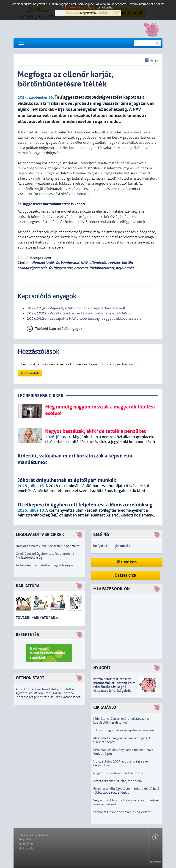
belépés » (100, 546)
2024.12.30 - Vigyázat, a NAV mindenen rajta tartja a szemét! (76, 308)
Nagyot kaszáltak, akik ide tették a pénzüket (48, 546)
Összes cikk (125, 575)
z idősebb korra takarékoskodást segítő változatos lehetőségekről (114, 687)
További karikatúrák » (37, 618)
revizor (114, 263)
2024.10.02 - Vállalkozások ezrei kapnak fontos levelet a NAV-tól (79, 313)
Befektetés (27, 635)
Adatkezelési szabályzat (33, 835)
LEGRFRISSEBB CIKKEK (41, 396)
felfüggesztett (60, 268)
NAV (84, 263)
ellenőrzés (98, 263)
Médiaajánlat (26, 849)
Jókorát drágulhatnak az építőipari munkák (124, 730)
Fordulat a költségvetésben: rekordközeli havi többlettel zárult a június (126, 791)
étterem (81, 268)
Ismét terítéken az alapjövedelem (118, 781)
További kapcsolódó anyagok (59, 329)
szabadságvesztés (32, 268)
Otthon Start (30, 678)
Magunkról (25, 839)
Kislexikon (127, 562)
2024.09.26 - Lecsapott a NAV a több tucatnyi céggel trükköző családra (84, 319)
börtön (127, 263)
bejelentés (125, 268)
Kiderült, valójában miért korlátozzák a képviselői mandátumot (121, 721)
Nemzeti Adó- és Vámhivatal (56, 263)
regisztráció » (121, 546)
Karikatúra (28, 586)
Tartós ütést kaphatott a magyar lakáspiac (45, 565)
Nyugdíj (102, 668)
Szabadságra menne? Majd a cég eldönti (122, 812)
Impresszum (26, 844)
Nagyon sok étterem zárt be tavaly (118, 773)
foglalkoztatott (102, 268)
